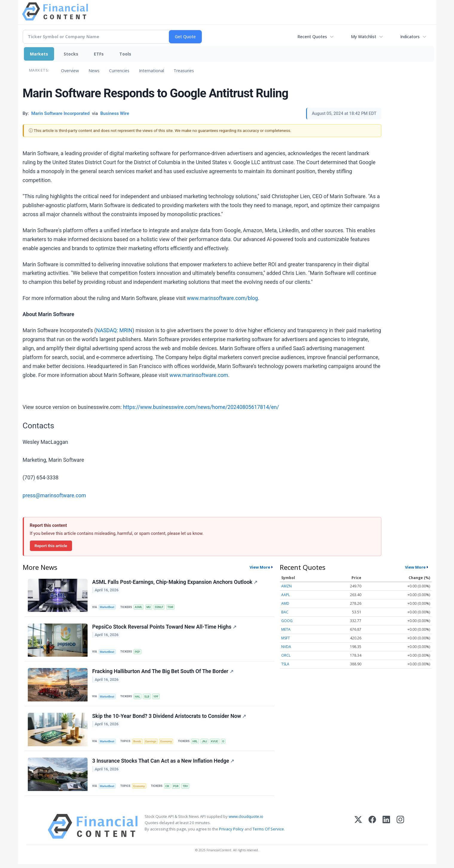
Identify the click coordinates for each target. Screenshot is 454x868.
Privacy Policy (231, 833)
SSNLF (161, 607)
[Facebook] (372, 830)
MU (150, 607)
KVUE (218, 744)
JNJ (208, 744)
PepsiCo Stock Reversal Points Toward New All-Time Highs (165, 628)
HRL (198, 744)
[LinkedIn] (386, 830)
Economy (169, 744)
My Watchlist (364, 37)
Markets (39, 54)
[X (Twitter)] (358, 830)
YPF (158, 698)
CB (169, 789)
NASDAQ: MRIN (114, 330)
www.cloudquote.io (246, 820)
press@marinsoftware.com (54, 495)
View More (260, 567)
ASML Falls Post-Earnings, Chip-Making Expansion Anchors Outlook (175, 582)
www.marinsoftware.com (199, 375)
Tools (125, 54)
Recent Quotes (312, 37)
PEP (139, 653)
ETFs (99, 54)
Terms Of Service (268, 833)
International (152, 71)
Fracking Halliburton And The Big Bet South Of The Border (163, 673)
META (286, 629)
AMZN (286, 586)
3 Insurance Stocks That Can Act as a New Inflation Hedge (164, 764)
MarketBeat (108, 607)
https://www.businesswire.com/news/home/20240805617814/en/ (201, 407)
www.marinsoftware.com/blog (222, 298)
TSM (173, 607)
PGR (178, 789)
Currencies (119, 71)
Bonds (139, 744)
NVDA (286, 647)
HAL (139, 698)
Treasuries (184, 71)
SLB (148, 698)
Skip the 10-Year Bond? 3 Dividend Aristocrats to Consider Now (170, 719)
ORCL (286, 655)
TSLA (285, 664)
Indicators (410, 37)
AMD (285, 603)
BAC (285, 612)
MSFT (286, 638)
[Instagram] (400, 830)
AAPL (286, 595)
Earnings (153, 744)
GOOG (287, 621)
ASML (140, 607)
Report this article (51, 546)
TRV (188, 789)
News (94, 71)
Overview (70, 71)
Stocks (71, 54)
